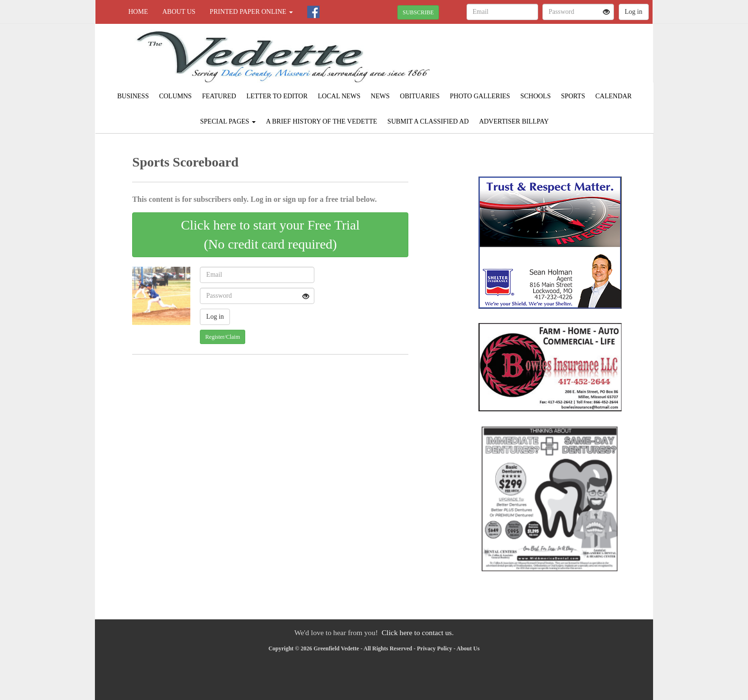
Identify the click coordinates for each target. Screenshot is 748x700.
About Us (179, 12)
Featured (219, 96)
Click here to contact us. (418, 632)
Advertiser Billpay (514, 121)
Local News (339, 96)
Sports (573, 96)
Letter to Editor (277, 96)
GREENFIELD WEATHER (566, 57)
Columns (175, 96)
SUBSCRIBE (418, 12)
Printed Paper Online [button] (251, 12)
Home (138, 12)
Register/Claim (223, 337)
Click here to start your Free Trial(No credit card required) (270, 235)
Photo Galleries (480, 96)
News (380, 96)
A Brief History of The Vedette (321, 121)
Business (133, 96)
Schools (536, 96)
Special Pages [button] (228, 121)
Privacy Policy (435, 648)
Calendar (613, 96)
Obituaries (420, 96)
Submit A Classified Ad (428, 121)
